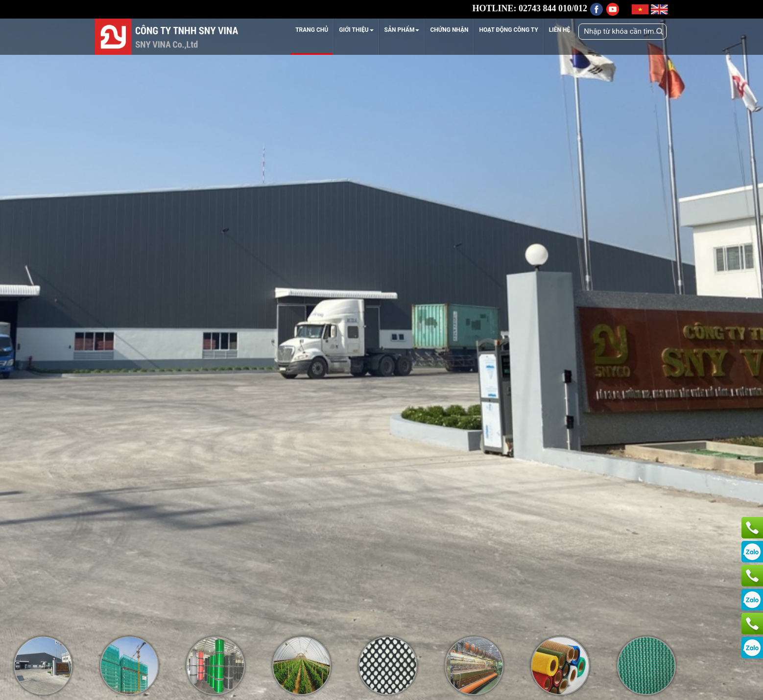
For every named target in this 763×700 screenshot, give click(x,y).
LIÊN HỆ (560, 30)
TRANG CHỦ (312, 30)
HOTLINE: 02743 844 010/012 (530, 8)
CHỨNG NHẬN (449, 30)
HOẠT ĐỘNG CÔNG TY (508, 30)
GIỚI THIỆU (356, 30)
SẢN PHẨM (402, 30)
